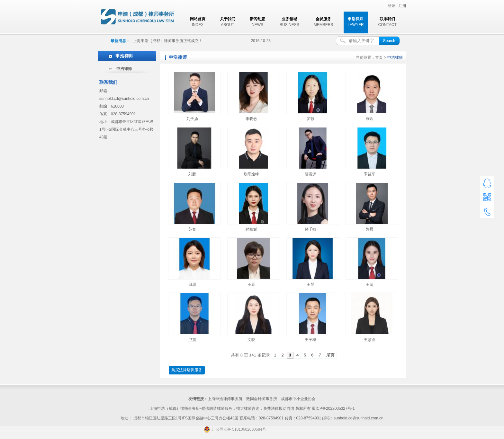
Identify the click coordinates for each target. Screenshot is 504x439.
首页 (379, 57)
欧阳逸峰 (251, 174)
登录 (392, 6)
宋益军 (370, 174)
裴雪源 (310, 174)
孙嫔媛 (251, 229)
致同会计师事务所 (262, 399)
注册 (402, 6)
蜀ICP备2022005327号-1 (333, 408)
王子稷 (310, 340)
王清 (370, 285)
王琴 (310, 285)
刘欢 (370, 119)
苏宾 (192, 229)
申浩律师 (124, 69)
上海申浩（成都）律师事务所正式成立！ (168, 41)
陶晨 (370, 229)
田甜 (192, 285)
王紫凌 (370, 340)
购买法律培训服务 (187, 370)
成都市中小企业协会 (298, 399)
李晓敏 (251, 119)
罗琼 (310, 119)
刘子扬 (192, 119)
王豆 (251, 285)
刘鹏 (192, 174)
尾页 (330, 355)
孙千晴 (310, 229)
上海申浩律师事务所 (225, 399)
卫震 (192, 340)
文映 (251, 340)
